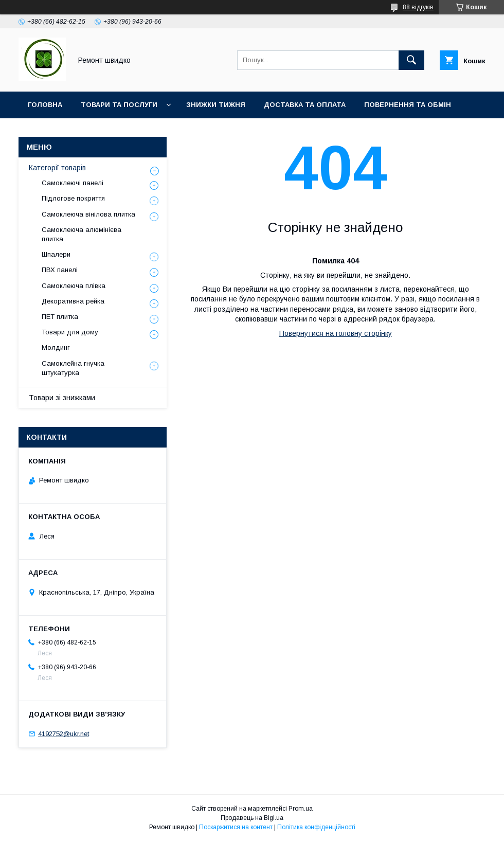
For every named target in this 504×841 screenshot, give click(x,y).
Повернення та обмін (408, 105)
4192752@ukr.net (64, 734)
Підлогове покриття (73, 198)
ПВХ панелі (60, 270)
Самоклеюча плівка (74, 286)
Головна (45, 105)
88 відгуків (418, 7)
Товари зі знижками (62, 398)
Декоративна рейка (73, 301)
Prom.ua (301, 809)
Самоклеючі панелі (73, 183)
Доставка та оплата (305, 105)
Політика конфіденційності (316, 827)
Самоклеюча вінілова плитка (88, 214)
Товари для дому (70, 332)
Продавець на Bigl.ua (252, 818)
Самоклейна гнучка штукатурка (73, 368)
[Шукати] (411, 60)
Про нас (44, 131)
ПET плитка (60, 317)
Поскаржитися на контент (236, 827)
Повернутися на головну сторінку (336, 333)
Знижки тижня (216, 105)
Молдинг (56, 347)
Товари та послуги (119, 105)
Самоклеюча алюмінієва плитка (82, 234)
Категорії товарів (57, 168)
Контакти (98, 131)
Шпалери (56, 254)
